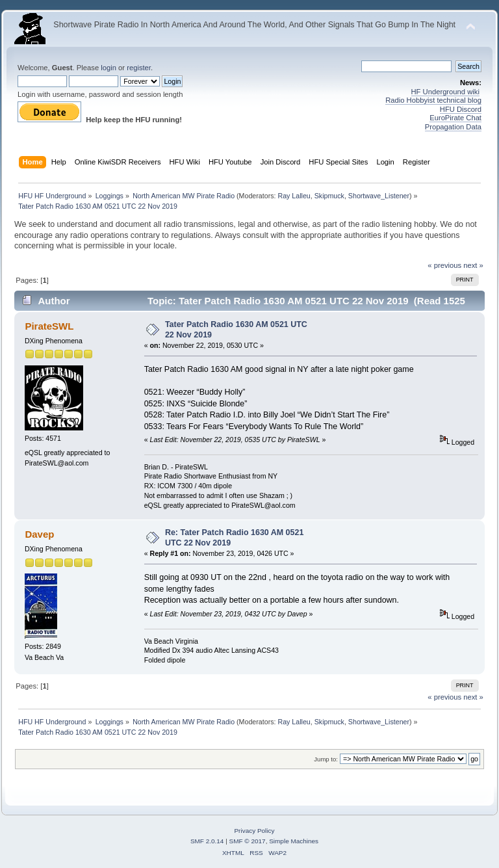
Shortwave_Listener (379, 196)
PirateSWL (49, 326)
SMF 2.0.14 (207, 841)
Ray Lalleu (294, 196)
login (109, 68)
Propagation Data (453, 127)
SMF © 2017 (248, 841)
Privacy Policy (254, 831)
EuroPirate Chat (455, 118)
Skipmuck (329, 196)
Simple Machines (294, 841)
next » (473, 265)
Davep (39, 534)
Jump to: (326, 759)
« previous (444, 265)
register (139, 68)
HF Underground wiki (445, 92)
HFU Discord (461, 109)
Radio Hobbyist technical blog (433, 100)
